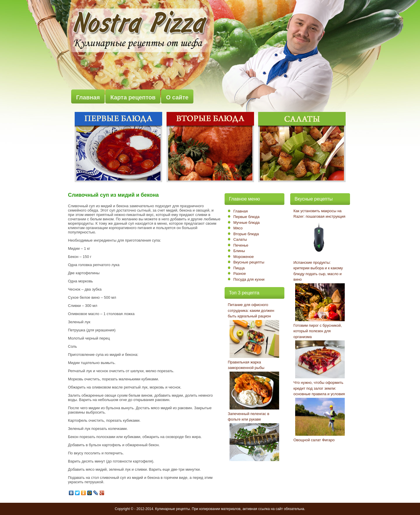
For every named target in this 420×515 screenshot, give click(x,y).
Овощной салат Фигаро (314, 440)
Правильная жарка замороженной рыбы (246, 365)
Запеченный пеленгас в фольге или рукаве (249, 417)
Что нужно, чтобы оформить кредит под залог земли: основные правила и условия (319, 388)
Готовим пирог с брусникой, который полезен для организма (318, 331)
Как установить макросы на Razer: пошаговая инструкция (319, 214)
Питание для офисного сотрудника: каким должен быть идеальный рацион (251, 310)
